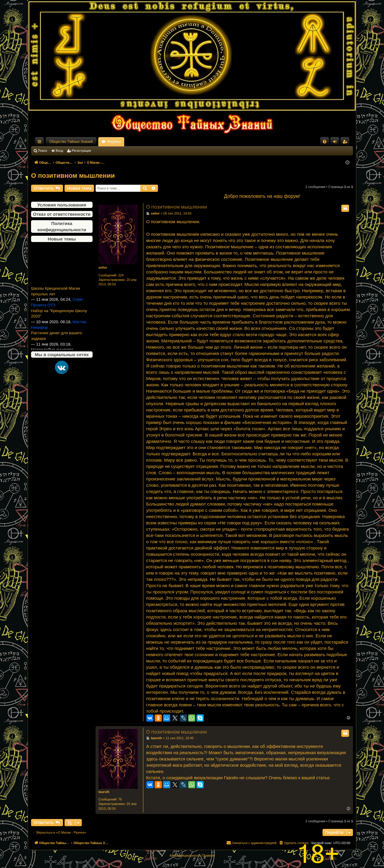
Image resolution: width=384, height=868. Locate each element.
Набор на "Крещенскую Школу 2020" (59, 316)
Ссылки (41, 143)
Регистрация (82, 151)
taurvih (104, 792)
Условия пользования (62, 205)
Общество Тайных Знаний (71, 142)
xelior (103, 267)
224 (121, 275)
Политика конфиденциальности (62, 226)
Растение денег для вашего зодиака (57, 338)
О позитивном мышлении (73, 176)
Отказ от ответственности (62, 214)
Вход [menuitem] (336, 143)
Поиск (42, 151)
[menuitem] (325, 142)
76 (120, 799)
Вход (60, 151)
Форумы (114, 142)
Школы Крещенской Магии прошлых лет (56, 294)
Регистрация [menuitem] (346, 143)
